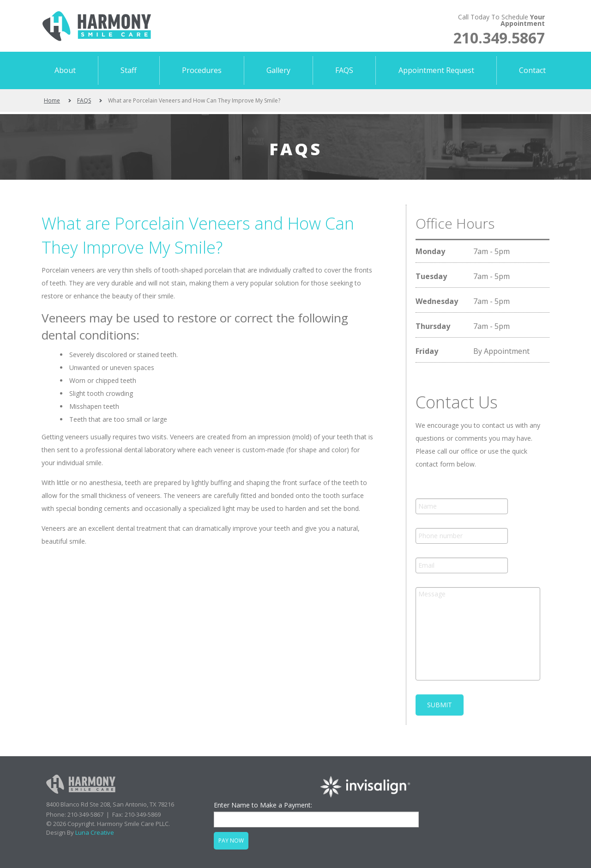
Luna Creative (95, 832)
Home (52, 100)
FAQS (84, 100)
